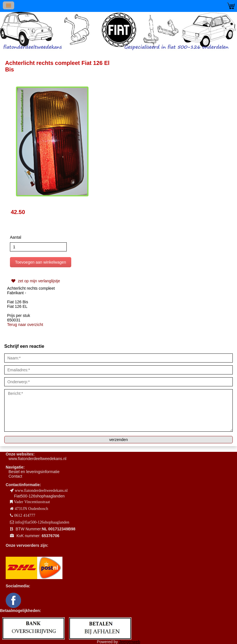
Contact (15, 476)
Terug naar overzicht (25, 325)
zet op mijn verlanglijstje (35, 281)
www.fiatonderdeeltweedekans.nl (37, 459)
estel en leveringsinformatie (35, 472)
